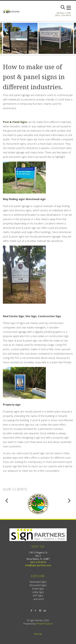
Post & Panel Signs (15, 122)
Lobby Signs (38, 592)
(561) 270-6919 (63, 15)
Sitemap (38, 634)
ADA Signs (38, 595)
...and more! (38, 599)
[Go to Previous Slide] (7, 501)
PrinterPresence (44, 624)
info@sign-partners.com (38, 565)
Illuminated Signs (38, 582)
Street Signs (38, 589)
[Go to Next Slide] (69, 501)
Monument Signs (38, 585)
